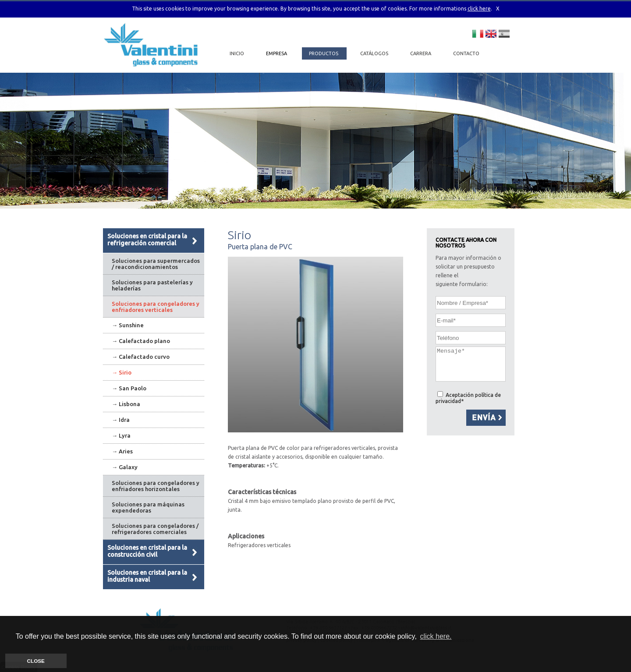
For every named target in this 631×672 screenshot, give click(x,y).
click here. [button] (436, 636)
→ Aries (122, 451)
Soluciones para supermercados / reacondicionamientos (156, 264)
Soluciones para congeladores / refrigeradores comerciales (155, 529)
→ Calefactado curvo (141, 357)
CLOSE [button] (36, 661)
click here (479, 9)
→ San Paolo (129, 388)
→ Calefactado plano (141, 341)
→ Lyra (121, 435)
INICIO (237, 53)
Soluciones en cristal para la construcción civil (147, 551)
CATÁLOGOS (375, 53)
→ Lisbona (126, 404)
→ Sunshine (128, 325)
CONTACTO (466, 53)
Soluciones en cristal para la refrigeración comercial (147, 240)
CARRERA (421, 53)
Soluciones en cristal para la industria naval (147, 576)
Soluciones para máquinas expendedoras (148, 507)
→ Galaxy (125, 467)
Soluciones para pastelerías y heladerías (152, 285)
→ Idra (121, 420)
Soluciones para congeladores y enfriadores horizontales (156, 486)
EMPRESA (277, 53)
